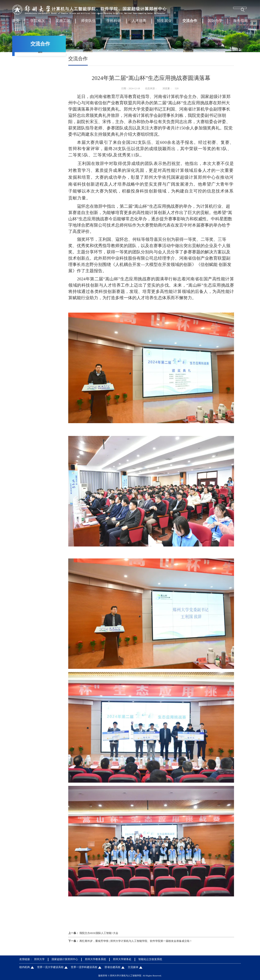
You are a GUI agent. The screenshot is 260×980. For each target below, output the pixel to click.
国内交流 (40, 57)
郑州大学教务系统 (95, 959)
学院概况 (38, 22)
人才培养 (139, 22)
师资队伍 (88, 22)
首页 (16, 22)
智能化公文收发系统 (150, 959)
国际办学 (215, 22)
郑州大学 (39, 959)
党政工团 (63, 22)
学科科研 (114, 22)
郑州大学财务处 (122, 959)
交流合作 (190, 22)
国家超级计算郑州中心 (65, 959)
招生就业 (164, 22)
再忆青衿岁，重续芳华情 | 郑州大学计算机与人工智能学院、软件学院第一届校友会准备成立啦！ (136, 941)
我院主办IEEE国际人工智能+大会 (99, 933)
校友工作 (40, 78)
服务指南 (240, 22)
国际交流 (40, 68)
